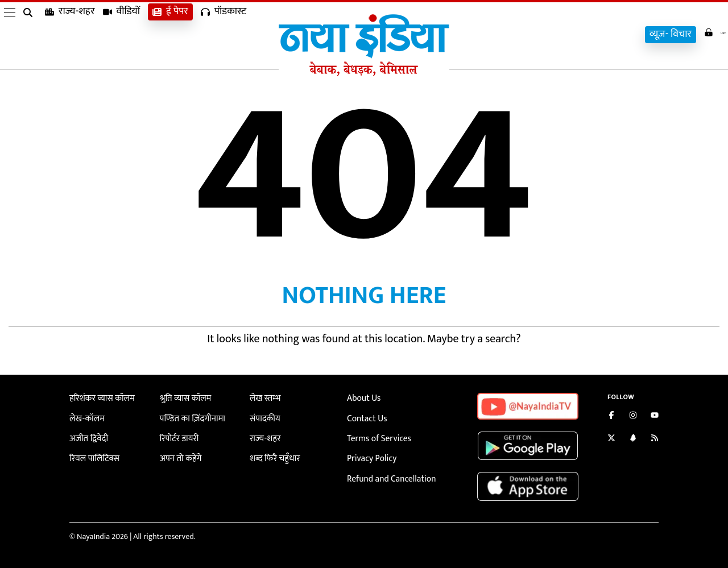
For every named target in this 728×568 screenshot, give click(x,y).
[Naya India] (364, 73)
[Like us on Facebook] (611, 416)
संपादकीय (264, 417)
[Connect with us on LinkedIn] (633, 439)
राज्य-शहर (70, 34)
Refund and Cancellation (387, 474)
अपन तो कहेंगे (179, 455)
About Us (362, 398)
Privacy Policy (369, 455)
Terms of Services (376, 436)
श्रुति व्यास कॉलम (183, 398)
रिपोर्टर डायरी (178, 436)
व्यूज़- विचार (654, 34)
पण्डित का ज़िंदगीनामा (189, 417)
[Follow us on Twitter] (611, 439)
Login (706, 33)
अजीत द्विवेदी (87, 436)
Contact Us (365, 417)
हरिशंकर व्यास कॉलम (99, 398)
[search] (30, 35)
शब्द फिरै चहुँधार (272, 455)
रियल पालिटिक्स (92, 455)
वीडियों (122, 34)
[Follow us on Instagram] (633, 416)
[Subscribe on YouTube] (655, 416)
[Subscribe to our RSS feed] (655, 439)
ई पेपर (170, 34)
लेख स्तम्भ (264, 398)
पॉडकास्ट (224, 34)
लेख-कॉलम (85, 417)
